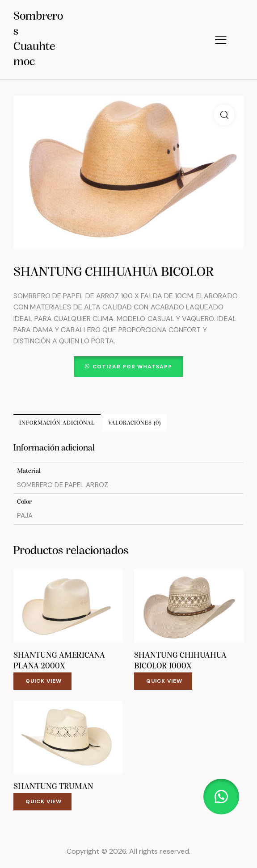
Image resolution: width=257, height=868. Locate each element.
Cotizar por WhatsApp (132, 367)
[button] (224, 115)
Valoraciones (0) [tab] (135, 423)
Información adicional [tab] (57, 423)
